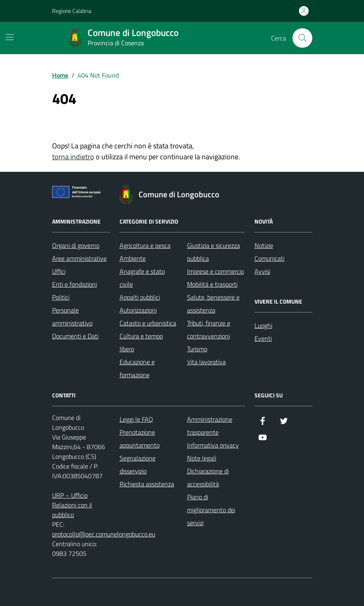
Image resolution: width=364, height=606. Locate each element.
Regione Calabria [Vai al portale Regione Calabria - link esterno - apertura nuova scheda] (72, 11)
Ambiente (133, 258)
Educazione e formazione (137, 368)
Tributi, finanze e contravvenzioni (209, 329)
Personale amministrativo (72, 317)
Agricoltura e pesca (145, 245)
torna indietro (73, 157)
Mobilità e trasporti (212, 284)
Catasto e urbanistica (148, 323)
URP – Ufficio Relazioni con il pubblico (72, 505)
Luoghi (263, 325)
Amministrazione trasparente (210, 426)
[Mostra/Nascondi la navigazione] (10, 37)
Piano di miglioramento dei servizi (211, 510)
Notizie (264, 245)
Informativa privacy (213, 445)
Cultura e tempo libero (141, 342)
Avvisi (262, 271)
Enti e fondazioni (75, 284)
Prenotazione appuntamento (140, 439)
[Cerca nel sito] (302, 38)
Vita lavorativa (206, 362)
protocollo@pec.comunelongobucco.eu (104, 534)
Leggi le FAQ (136, 419)
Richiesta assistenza (147, 484)
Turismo (197, 349)
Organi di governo (76, 245)
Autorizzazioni (138, 310)
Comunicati (269, 258)
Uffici (59, 271)
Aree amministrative (79, 258)
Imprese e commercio (216, 271)
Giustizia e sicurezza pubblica (214, 252)
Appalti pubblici (140, 297)
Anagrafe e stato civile (142, 278)
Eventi (263, 338)
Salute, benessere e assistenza (213, 304)
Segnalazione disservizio (138, 465)
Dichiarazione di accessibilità (208, 477)
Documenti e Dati (75, 336)
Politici (61, 297)
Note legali (202, 458)
